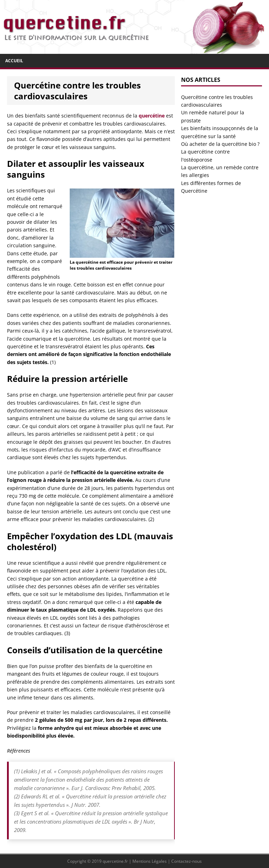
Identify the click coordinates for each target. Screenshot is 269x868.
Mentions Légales (150, 861)
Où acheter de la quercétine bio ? (220, 144)
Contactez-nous (187, 861)
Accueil (14, 61)
